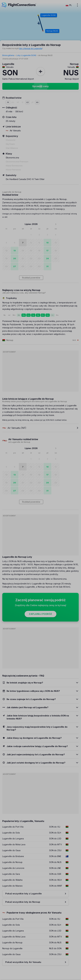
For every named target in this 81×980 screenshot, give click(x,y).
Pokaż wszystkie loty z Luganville (24, 894)
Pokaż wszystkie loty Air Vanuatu (23, 962)
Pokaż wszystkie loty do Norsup (23, 902)
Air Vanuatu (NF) (14, 428)
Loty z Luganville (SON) (26, 55)
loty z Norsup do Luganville (31, 48)
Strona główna (8, 55)
